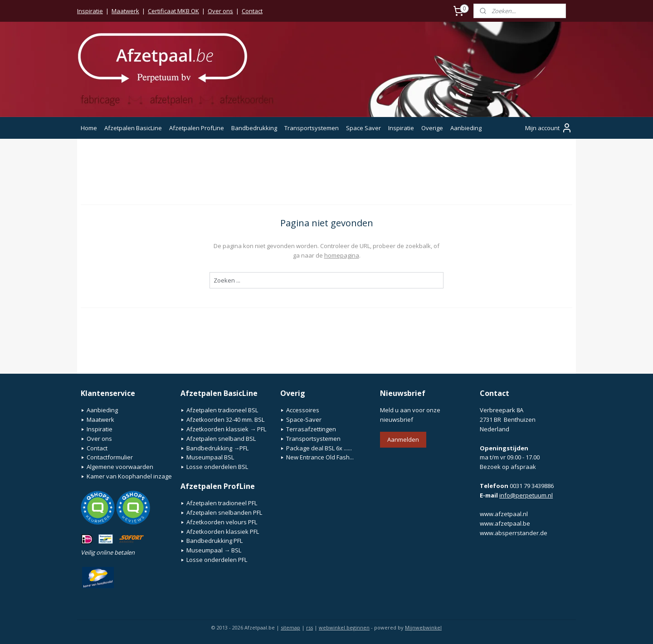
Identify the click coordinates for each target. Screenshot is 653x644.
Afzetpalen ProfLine (197, 128)
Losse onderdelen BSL (217, 467)
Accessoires (303, 410)
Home (89, 128)
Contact (252, 11)
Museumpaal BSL (210, 457)
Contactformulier (110, 457)
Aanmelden (403, 439)
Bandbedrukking (254, 128)
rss (309, 627)
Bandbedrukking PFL (214, 541)
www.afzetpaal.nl (504, 514)
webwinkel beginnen (344, 627)
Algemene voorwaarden (120, 467)
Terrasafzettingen (311, 429)
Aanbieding (466, 128)
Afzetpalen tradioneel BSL (222, 410)
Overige (432, 128)
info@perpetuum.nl (526, 495)
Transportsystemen (312, 128)
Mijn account (549, 128)
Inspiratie (90, 11)
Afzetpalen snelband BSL (221, 439)
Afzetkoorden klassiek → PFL (226, 429)
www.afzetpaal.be (505, 523)
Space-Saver (304, 420)
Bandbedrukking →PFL (217, 448)
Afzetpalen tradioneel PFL (222, 503)
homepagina (342, 255)
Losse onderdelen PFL (217, 560)
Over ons (220, 11)
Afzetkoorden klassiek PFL (223, 532)
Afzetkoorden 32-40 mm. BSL (225, 420)
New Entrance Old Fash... (320, 457)
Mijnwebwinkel (423, 627)
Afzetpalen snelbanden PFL (224, 512)
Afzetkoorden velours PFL (222, 522)
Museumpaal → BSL (214, 550)
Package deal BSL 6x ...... (319, 448)
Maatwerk (125, 11)
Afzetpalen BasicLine (133, 128)
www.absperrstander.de (514, 533)
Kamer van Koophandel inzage (129, 476)
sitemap (290, 627)
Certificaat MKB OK (173, 11)
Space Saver (363, 128)
